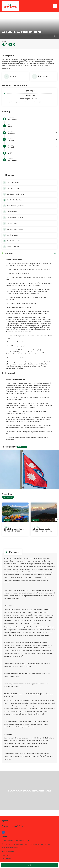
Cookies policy (6, 859)
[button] (6, 68)
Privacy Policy (6, 855)
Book (29, 865)
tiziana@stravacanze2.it (11, 848)
